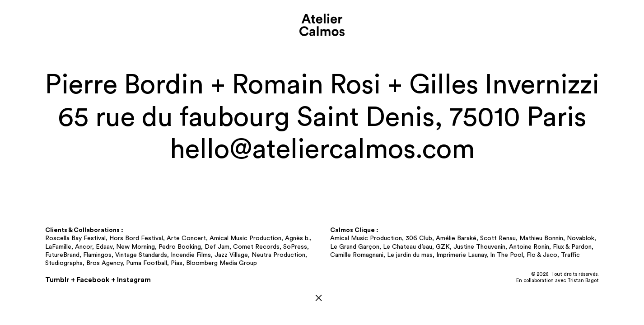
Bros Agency (104, 263)
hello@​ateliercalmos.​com (322, 150)
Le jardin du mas (410, 255)
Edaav (104, 247)
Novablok (581, 238)
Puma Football (147, 263)
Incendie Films (191, 255)
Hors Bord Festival (136, 238)
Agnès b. (297, 238)
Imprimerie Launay (461, 255)
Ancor (84, 247)
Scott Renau (498, 238)
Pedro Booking (180, 247)
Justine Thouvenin (479, 247)
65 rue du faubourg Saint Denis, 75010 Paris (322, 118)
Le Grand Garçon (355, 247)
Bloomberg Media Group (222, 263)
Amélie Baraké (456, 238)
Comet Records (256, 247)
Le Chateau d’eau (408, 247)
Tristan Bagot (583, 281)
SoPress (295, 247)
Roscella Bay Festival (75, 238)
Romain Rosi (306, 85)
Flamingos (97, 255)
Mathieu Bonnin (541, 238)
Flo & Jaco (542, 255)
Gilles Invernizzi (504, 85)
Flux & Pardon (572, 247)
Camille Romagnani (357, 255)
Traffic (570, 255)
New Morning (135, 247)
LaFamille (58, 247)
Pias (177, 263)
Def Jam (217, 247)
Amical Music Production (245, 238)
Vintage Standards (141, 255)
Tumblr (57, 280)
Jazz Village (231, 255)
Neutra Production (278, 255)
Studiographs (64, 263)
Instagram (134, 280)
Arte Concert (186, 238)
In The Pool (506, 255)
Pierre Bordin (124, 85)
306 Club (419, 238)
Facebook (93, 280)
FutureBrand (62, 255)
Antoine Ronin (529, 247)
